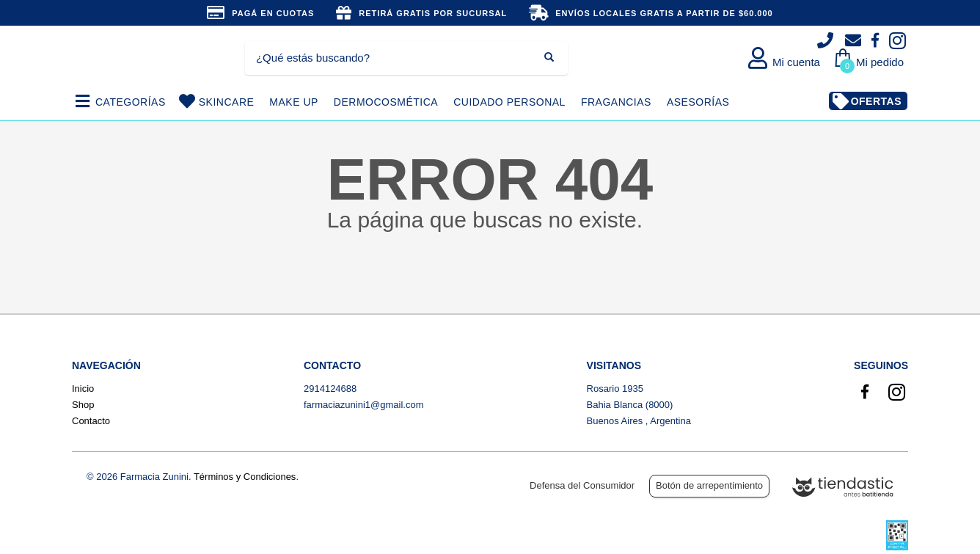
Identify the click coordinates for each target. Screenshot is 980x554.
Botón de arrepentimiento (709, 485)
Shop (83, 405)
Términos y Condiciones (245, 477)
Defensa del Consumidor (582, 485)
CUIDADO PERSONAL (509, 102)
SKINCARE (227, 102)
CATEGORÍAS (131, 102)
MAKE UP (294, 102)
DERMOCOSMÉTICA (386, 102)
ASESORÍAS (698, 102)
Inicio (83, 389)
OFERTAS (876, 101)
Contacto (91, 421)
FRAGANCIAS (616, 102)
